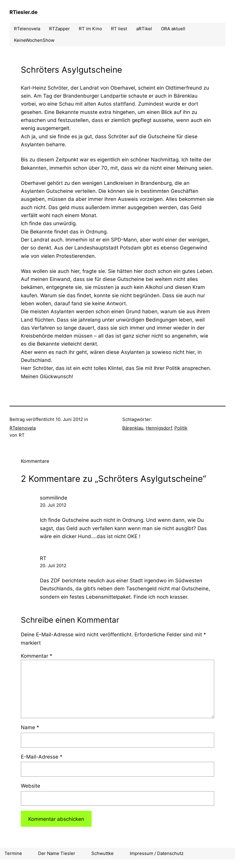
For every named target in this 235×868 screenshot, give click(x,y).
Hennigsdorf (159, 428)
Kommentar (37, 656)
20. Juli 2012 (53, 505)
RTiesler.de (23, 12)
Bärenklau (133, 428)
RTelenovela (23, 428)
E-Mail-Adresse (42, 757)
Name (30, 727)
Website (30, 786)
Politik (181, 428)
